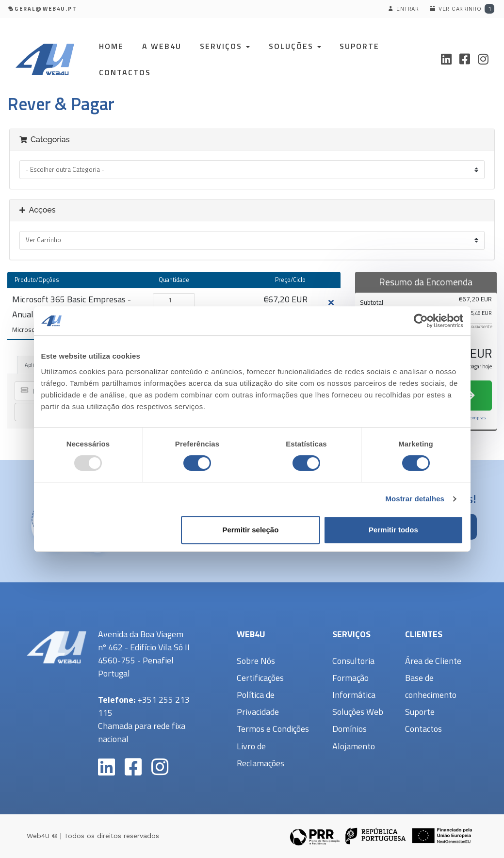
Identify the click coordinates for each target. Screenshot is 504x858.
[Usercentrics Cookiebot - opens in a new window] (421, 321)
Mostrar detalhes (415, 499)
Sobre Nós (256, 661)
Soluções (295, 46)
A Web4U (162, 46)
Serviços (225, 46)
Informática (354, 695)
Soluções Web (358, 712)
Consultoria (353, 661)
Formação (350, 678)
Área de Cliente (433, 661)
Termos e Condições (273, 729)
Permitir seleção (250, 530)
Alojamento (354, 746)
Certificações (260, 678)
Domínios (350, 729)
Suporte (359, 46)
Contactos (125, 72)
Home (111, 46)
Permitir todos (393, 530)
